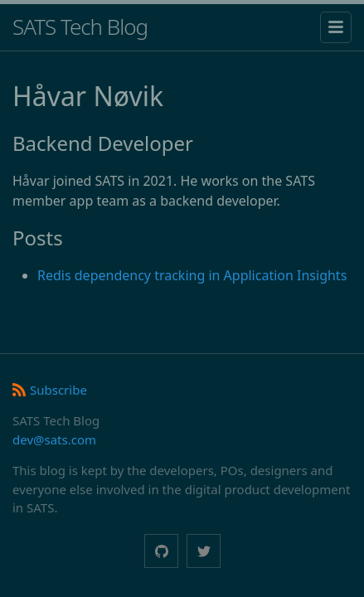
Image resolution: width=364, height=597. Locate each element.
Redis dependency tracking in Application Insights (192, 275)
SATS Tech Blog (80, 27)
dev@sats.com (54, 439)
